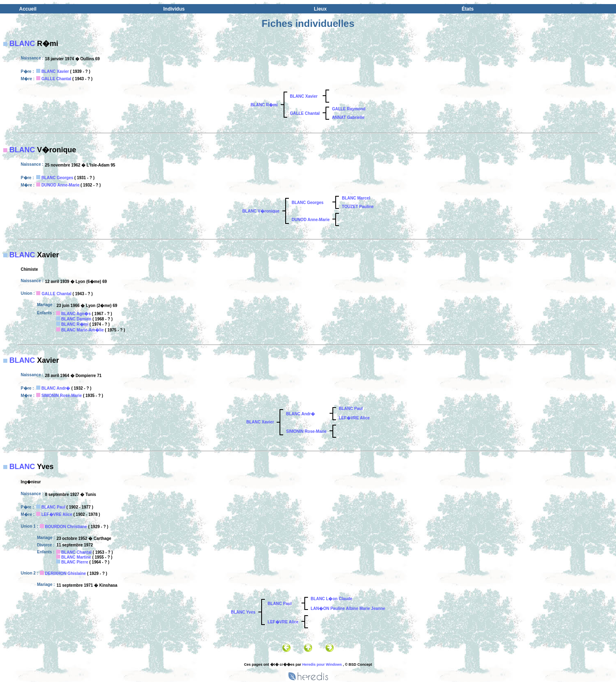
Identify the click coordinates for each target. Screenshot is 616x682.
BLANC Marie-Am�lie (83, 330)
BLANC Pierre (75, 562)
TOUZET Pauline (358, 207)
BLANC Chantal (76, 552)
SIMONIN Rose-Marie (62, 396)
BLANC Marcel (356, 198)
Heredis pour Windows (322, 664)
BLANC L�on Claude (332, 599)
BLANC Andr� (56, 388)
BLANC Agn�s (76, 314)
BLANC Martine (76, 557)
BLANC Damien (76, 319)
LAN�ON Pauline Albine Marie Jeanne (348, 609)
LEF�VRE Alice (354, 418)
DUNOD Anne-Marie (61, 185)
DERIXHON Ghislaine (66, 573)
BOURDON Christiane (66, 527)
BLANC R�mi (264, 105)
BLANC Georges (57, 178)
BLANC (22, 44)
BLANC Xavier (55, 71)
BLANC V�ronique (261, 211)
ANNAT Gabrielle (348, 117)
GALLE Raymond (349, 109)
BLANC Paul (351, 409)
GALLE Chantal (56, 79)
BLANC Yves (243, 612)
